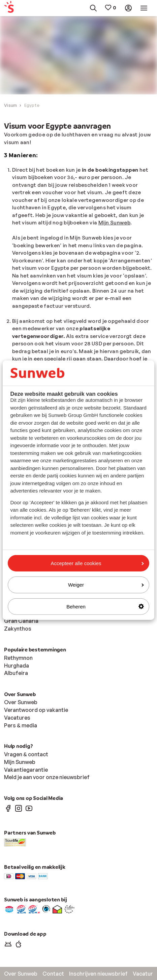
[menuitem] (14, 8)
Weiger (106, 585)
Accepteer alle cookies (97, 563)
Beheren (105, 606)
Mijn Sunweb (114, 223)
